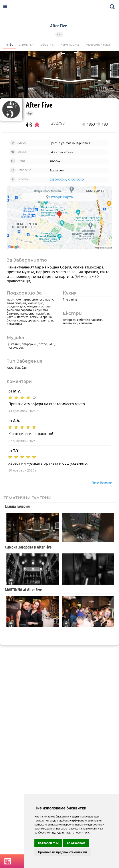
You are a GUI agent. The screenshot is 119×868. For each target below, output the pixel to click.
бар (59, 35)
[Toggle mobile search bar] (112, 7)
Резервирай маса (98, 45)
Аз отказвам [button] (76, 843)
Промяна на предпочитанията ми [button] (62, 852)
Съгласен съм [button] (48, 843)
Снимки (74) (27, 45)
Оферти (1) (48, 45)
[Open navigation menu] (5, 7)
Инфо (10, 45)
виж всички (102, 483)
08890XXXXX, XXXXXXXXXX (67, 179)
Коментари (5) (71, 45)
